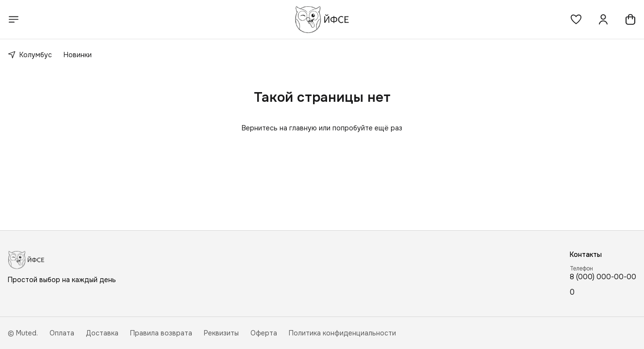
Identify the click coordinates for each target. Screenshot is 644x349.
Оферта (264, 333)
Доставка (102, 333)
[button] (576, 19)
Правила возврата (161, 333)
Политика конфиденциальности (342, 333)
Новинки (78, 55)
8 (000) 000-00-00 (603, 277)
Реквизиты (221, 333)
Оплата (62, 333)
